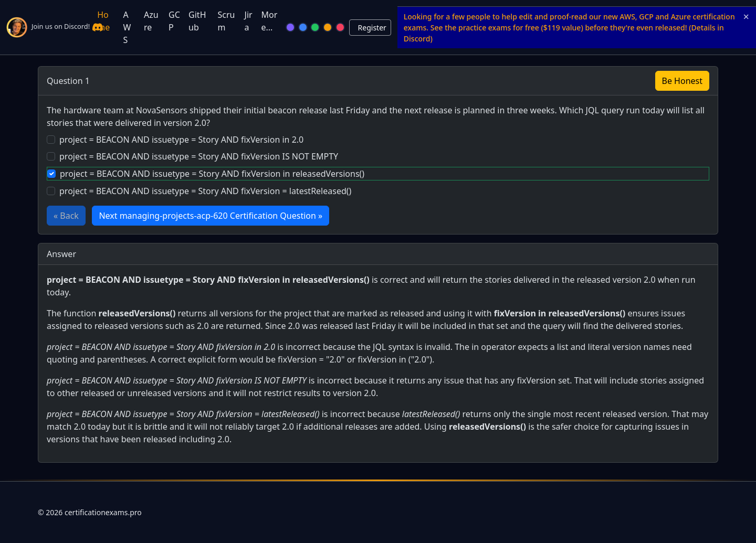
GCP (174, 21)
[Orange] (328, 27)
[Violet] (290, 27)
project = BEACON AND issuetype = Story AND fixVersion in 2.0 (181, 140)
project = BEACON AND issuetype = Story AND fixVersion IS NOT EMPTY (199, 156)
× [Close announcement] (746, 17)
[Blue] (303, 27)
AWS (127, 27)
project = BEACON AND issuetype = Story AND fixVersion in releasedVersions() (212, 174)
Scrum (226, 21)
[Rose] (340, 27)
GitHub (197, 21)
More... (269, 21)
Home (103, 21)
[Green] (315, 27)
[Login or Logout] (370, 28)
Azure (151, 21)
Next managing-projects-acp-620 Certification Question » (211, 216)
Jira (249, 21)
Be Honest (682, 81)
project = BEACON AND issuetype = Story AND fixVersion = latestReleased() (205, 191)
